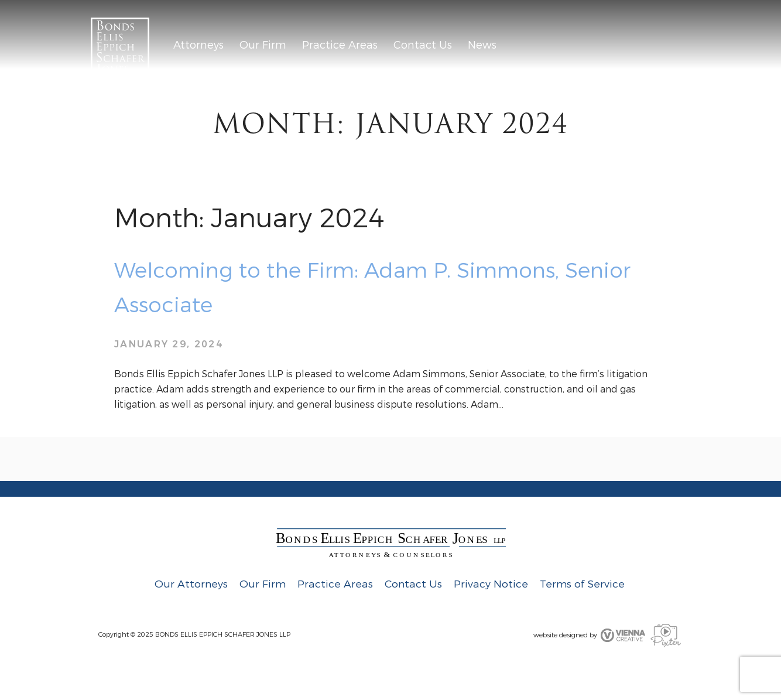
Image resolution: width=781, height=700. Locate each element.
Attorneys (198, 45)
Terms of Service (582, 584)
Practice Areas (340, 45)
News (482, 45)
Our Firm (263, 45)
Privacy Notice (491, 584)
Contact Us (423, 45)
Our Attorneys (191, 584)
